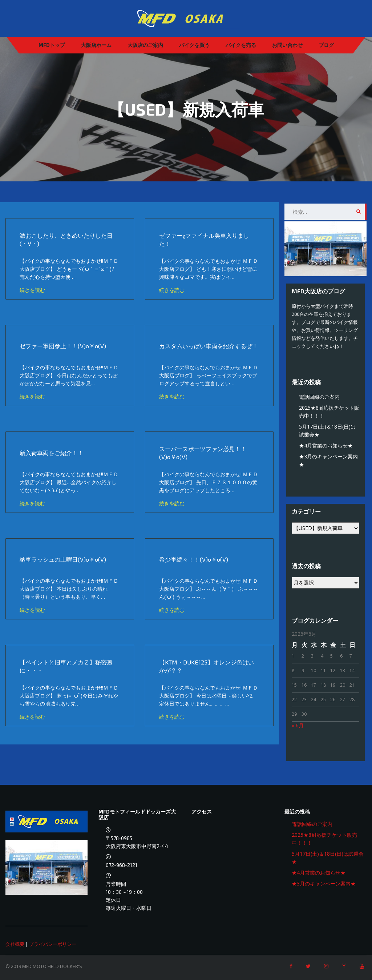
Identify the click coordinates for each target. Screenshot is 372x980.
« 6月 (298, 725)
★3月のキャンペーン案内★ (324, 883)
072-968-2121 (122, 865)
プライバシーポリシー (53, 944)
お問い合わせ (287, 45)
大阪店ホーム (96, 45)
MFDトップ (52, 45)
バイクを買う (194, 45)
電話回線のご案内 (319, 397)
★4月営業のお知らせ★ (326, 445)
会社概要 (15, 944)
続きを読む (33, 290)
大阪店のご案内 (145, 45)
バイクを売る (241, 45)
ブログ (326, 45)
